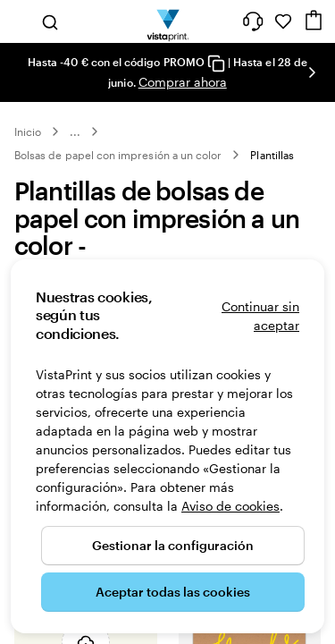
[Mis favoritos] (283, 21)
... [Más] (75, 131)
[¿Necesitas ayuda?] (253, 21)
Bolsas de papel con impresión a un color (118, 155)
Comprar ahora (183, 82)
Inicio (28, 131)
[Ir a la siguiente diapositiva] (312, 72)
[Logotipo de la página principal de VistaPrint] (167, 21)
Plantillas (272, 155)
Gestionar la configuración (173, 545)
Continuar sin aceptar (260, 316)
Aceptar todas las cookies (173, 592)
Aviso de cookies (230, 506)
